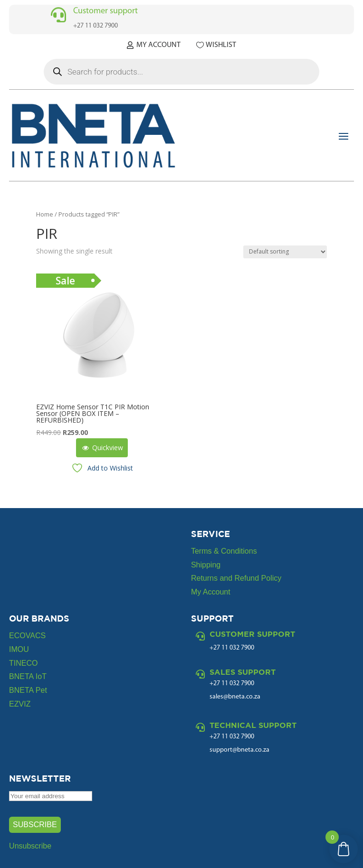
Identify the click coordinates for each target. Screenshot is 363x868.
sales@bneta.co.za (235, 697)
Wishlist (221, 45)
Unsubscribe (30, 846)
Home (45, 214)
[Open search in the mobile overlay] (181, 72)
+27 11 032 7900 (232, 684)
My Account (158, 45)
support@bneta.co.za (239, 750)
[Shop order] (285, 252)
